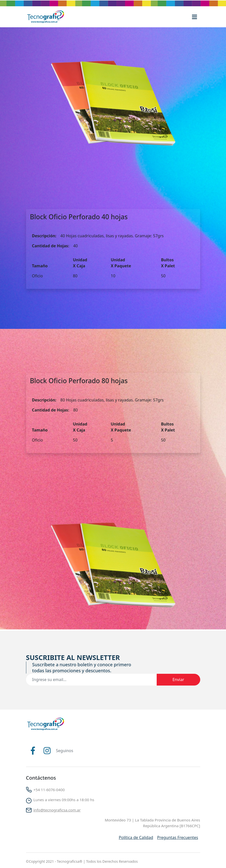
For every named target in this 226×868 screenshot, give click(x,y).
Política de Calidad (136, 837)
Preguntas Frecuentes (178, 837)
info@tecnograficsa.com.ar (57, 810)
